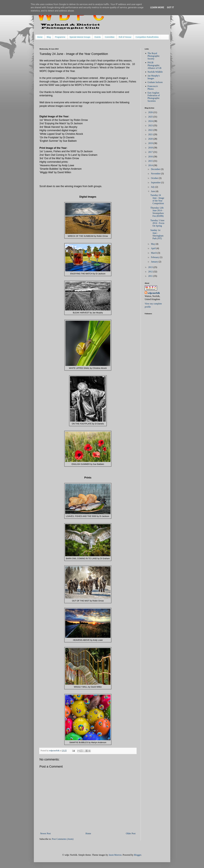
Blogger (138, 855)
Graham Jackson (155, 82)
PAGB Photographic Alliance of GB (155, 65)
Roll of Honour (125, 37)
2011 (151, 276)
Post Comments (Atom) (63, 839)
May (153, 244)
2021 (151, 134)
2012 (151, 272)
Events (98, 37)
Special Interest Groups (80, 37)
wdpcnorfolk (154, 293)
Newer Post (45, 833)
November (156, 174)
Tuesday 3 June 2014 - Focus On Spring (157, 223)
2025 (151, 117)
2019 (151, 143)
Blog (49, 37)
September (156, 182)
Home (40, 37)
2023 (151, 125)
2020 (151, 139)
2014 (151, 165)
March (154, 253)
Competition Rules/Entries (147, 37)
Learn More (157, 7)
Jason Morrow (115, 855)
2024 (151, 121)
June (153, 191)
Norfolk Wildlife (155, 72)
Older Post (131, 833)
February (155, 257)
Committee (110, 37)
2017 (151, 152)
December (156, 169)
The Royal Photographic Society (154, 56)
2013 (151, 267)
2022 (151, 130)
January (155, 262)
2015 (151, 161)
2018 (151, 148)
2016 (151, 157)
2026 (151, 112)
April (154, 248)
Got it (170, 7)
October (155, 178)
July (153, 187)
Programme (60, 37)
